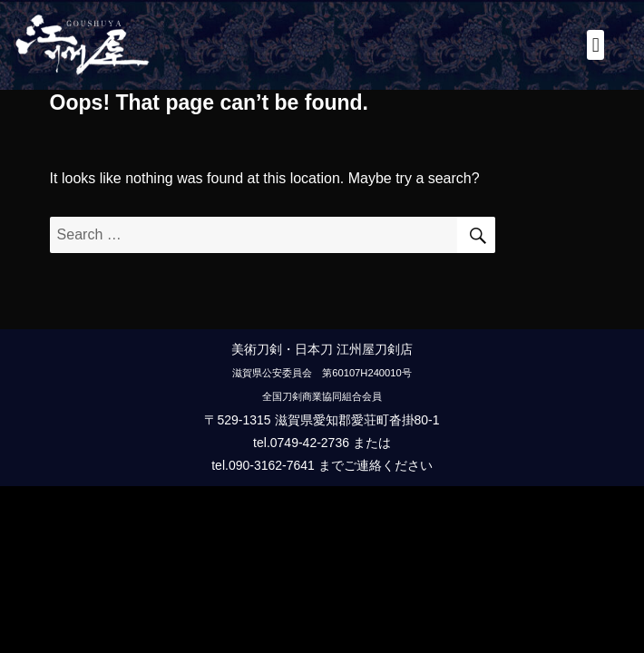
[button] (595, 45)
